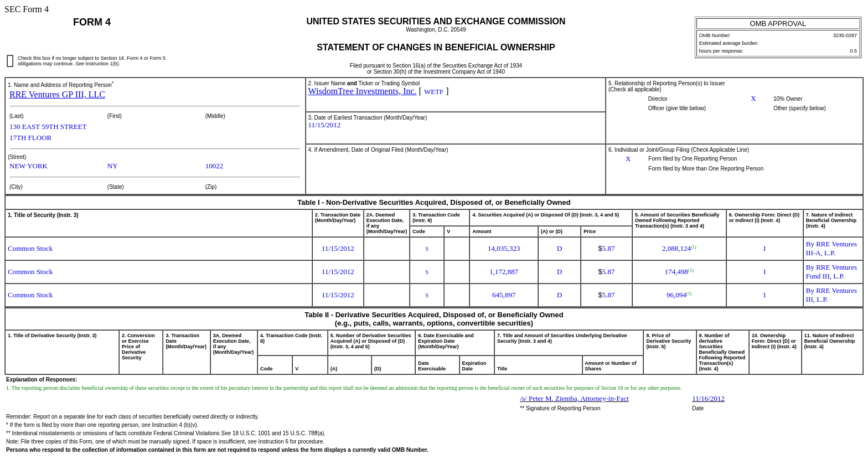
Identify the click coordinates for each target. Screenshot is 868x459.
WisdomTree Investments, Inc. (363, 91)
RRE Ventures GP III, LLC (57, 94)
